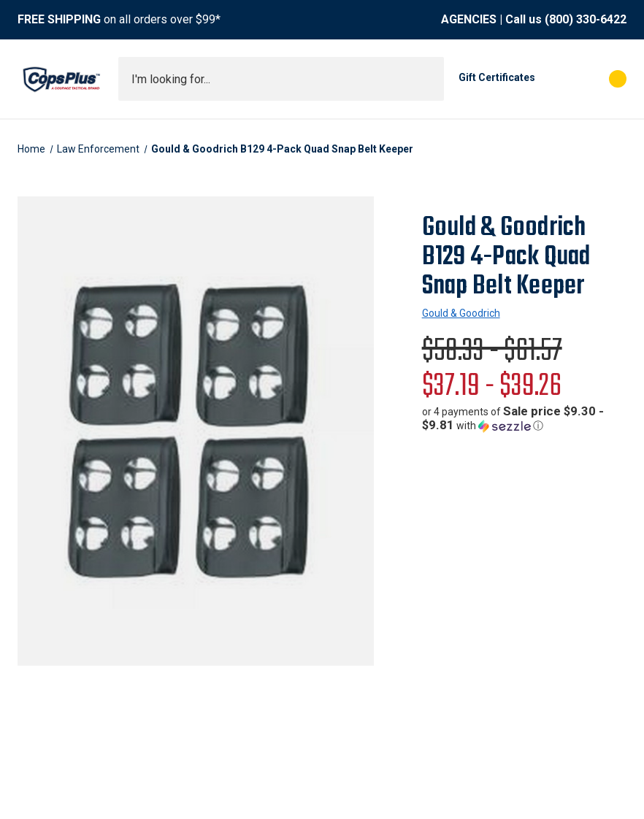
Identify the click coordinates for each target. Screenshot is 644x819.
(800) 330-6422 (586, 19)
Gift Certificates (497, 77)
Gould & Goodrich (461, 313)
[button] (524, 419)
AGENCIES (469, 19)
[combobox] (281, 79)
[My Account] (553, 79)
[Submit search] (428, 79)
